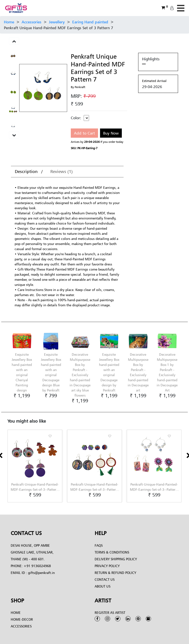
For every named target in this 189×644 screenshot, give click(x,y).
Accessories (31, 22)
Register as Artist (110, 612)
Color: (76, 118)
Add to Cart (84, 133)
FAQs (99, 545)
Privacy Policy (107, 566)
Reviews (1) (62, 171)
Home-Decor (22, 619)
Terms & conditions (112, 552)
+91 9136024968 (37, 566)
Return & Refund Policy (115, 573)
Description (27, 171)
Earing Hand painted (90, 22)
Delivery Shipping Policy (116, 559)
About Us (103, 586)
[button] (9, 503)
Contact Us (105, 579)
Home (9, 22)
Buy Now (111, 133)
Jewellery (57, 22)
